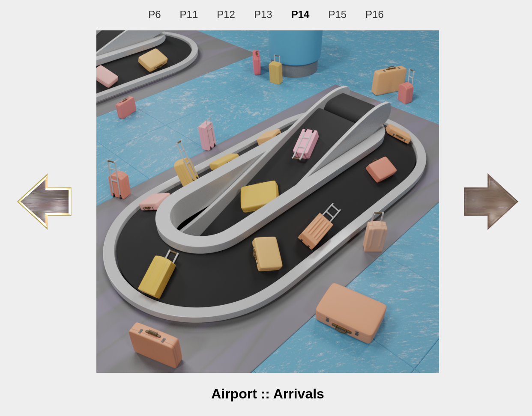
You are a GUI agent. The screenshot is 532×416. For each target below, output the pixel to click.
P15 (337, 14)
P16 (375, 14)
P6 (154, 14)
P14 (300, 14)
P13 (263, 14)
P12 (226, 14)
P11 (189, 14)
